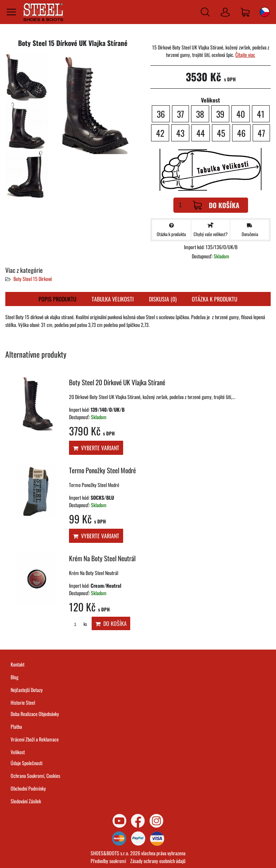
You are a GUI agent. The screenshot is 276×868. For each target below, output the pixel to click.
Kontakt (18, 664)
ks (78, 624)
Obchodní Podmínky (28, 788)
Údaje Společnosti (27, 763)
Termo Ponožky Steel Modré (102, 470)
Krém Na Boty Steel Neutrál (102, 558)
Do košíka (216, 205)
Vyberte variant (96, 448)
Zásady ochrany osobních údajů (158, 861)
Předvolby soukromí (108, 861)
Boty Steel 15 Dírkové (33, 279)
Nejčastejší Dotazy (27, 690)
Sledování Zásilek (26, 801)
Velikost (18, 752)
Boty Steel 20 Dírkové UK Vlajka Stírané (117, 382)
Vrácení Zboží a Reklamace (35, 739)
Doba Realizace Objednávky (35, 714)
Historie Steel (23, 702)
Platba (16, 726)
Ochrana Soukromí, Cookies (35, 776)
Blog (15, 677)
